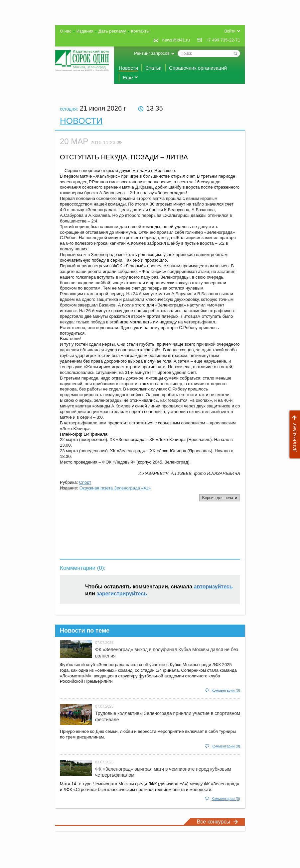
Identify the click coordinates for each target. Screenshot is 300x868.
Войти (230, 31)
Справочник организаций (198, 68)
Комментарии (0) (226, 690)
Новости (128, 68)
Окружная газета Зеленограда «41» (115, 488)
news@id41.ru (176, 40)
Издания (85, 31)
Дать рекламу (293, 434)
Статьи (153, 68)
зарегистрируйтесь (122, 594)
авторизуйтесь (213, 587)
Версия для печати (220, 498)
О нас (66, 31)
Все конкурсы (218, 822)
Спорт (85, 482)
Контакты (140, 31)
